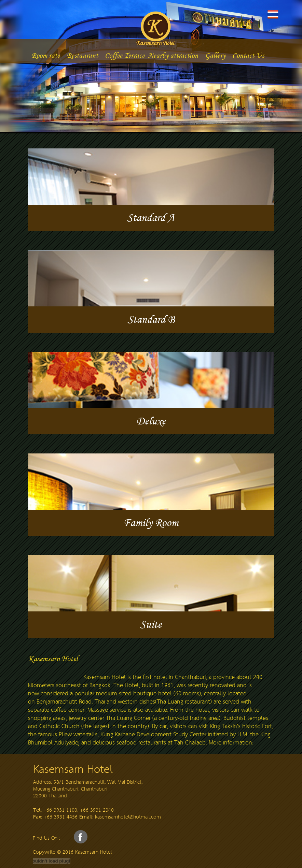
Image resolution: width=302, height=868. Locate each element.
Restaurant (82, 55)
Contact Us (248, 55)
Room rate (46, 55)
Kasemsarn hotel (170, 27)
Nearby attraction (173, 55)
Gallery (215, 55)
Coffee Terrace (125, 55)
